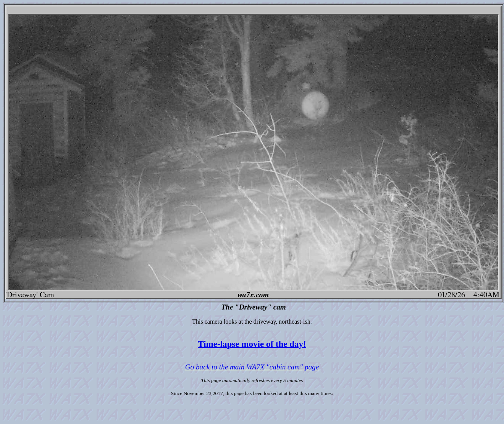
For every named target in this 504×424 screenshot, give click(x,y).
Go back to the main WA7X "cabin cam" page (252, 367)
